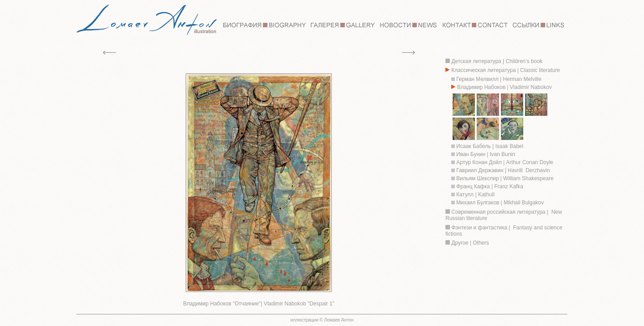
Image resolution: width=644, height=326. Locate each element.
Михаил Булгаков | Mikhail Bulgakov (500, 203)
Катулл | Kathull (475, 195)
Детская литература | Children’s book (496, 61)
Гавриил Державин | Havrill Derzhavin (503, 170)
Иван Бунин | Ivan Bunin (485, 154)
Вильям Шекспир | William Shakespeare (504, 178)
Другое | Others (470, 243)
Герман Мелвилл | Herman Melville (498, 79)
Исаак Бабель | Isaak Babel (490, 146)
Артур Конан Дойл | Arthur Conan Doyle (505, 162)
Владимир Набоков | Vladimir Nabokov (504, 87)
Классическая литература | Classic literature (505, 70)
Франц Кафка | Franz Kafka (490, 186)
